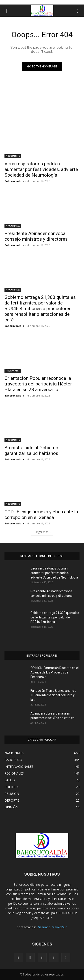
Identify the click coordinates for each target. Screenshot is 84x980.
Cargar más (42, 532)
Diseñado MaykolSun (52, 927)
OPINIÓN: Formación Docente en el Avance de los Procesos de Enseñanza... (55, 672)
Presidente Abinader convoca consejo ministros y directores (36, 236)
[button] (7, 11)
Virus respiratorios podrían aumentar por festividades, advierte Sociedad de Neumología (41, 169)
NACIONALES (13, 156)
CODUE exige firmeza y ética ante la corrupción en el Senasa (41, 515)
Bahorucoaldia (14, 181)
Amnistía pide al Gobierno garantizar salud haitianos (31, 451)
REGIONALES (13, 371)
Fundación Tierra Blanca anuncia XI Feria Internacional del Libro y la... (53, 695)
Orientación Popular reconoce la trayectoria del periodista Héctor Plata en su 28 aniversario (38, 384)
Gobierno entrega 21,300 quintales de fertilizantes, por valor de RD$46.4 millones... (55, 617)
